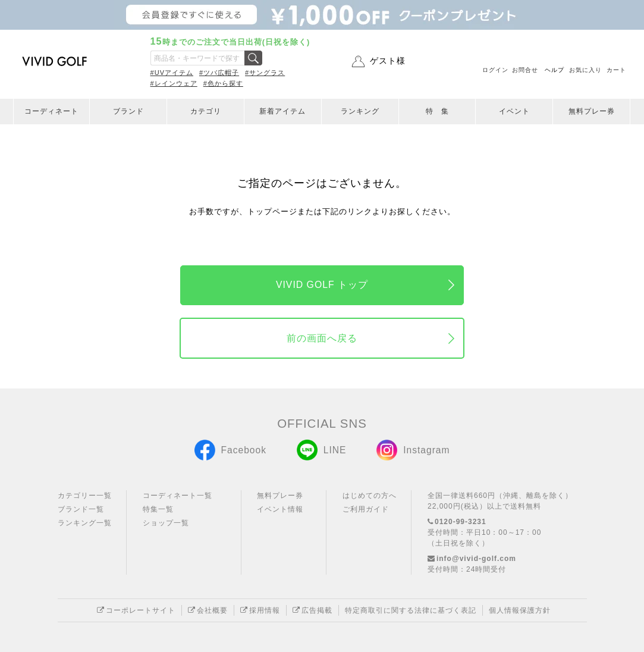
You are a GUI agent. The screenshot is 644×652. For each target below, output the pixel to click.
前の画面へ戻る (322, 338)
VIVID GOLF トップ (322, 285)
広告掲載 (312, 610)
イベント (514, 111)
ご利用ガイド (366, 509)
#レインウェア (174, 83)
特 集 (437, 111)
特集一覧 (158, 509)
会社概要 (208, 610)
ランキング (360, 111)
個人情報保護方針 (520, 610)
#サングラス (265, 73)
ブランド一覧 (81, 509)
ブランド (128, 111)
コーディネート (51, 111)
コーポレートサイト (136, 610)
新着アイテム (282, 111)
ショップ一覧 (166, 523)
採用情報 (260, 610)
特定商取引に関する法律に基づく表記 (411, 610)
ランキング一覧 (85, 523)
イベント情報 (280, 509)
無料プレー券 (592, 111)
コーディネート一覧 (178, 496)
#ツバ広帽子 (219, 73)
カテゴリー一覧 (85, 496)
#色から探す (223, 83)
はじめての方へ (370, 496)
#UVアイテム (172, 73)
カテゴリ (206, 111)
